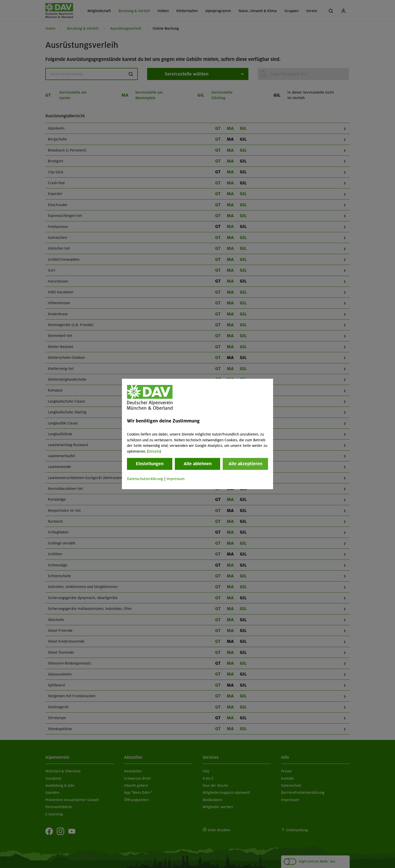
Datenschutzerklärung (145, 479)
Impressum (176, 479)
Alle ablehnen (198, 464)
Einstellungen (150, 464)
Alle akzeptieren (245, 464)
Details (154, 451)
